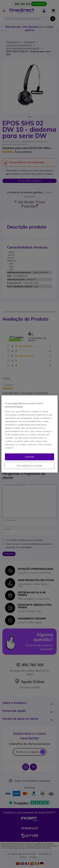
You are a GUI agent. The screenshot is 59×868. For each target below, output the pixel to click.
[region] (29, 434)
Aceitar (29, 457)
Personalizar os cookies (29, 465)
